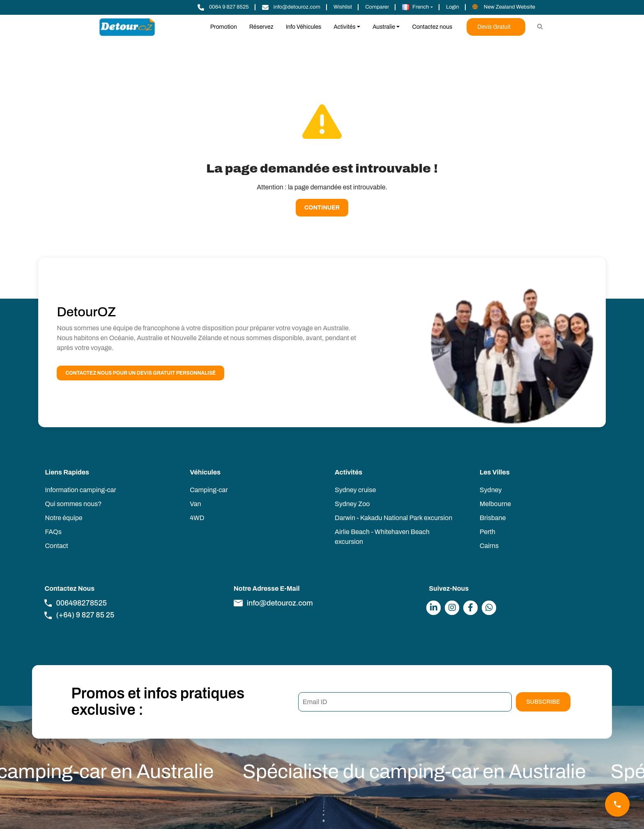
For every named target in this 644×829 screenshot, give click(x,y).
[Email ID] (405, 702)
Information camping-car (80, 490)
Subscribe (543, 702)
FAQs (53, 532)
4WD (197, 518)
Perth (488, 532)
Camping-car (209, 490)
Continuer (322, 208)
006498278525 (76, 603)
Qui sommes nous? (73, 504)
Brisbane (493, 518)
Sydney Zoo (352, 504)
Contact (56, 546)
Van (195, 504)
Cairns (489, 546)
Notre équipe (63, 518)
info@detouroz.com (273, 603)
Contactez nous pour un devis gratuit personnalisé (140, 373)
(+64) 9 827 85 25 (79, 615)
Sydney (491, 490)
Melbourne (495, 504)
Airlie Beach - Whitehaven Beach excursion (382, 537)
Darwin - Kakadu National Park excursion (393, 518)
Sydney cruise (355, 490)
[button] (417, 7)
